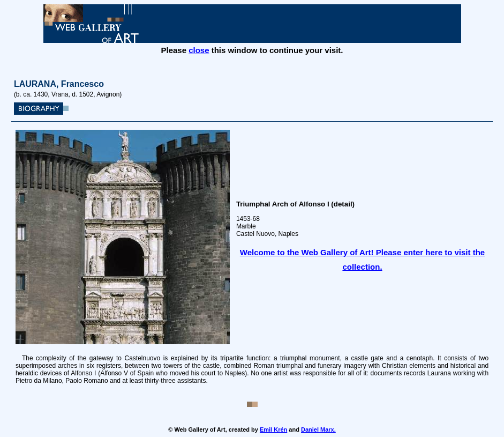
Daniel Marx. (318, 429)
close (199, 50)
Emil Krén (273, 429)
